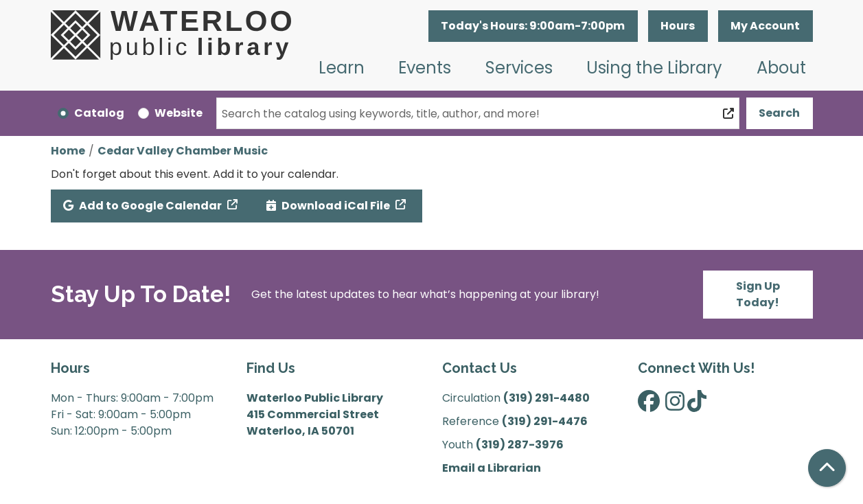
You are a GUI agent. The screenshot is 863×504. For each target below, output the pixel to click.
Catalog (99, 113)
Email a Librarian (492, 468)
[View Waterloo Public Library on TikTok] (697, 405)
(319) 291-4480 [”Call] (546, 398)
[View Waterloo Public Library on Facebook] (649, 405)
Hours (678, 26)
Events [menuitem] (425, 68)
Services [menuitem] (519, 68)
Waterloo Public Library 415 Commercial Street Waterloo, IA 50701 (315, 414)
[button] (533, 26)
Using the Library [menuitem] (654, 68)
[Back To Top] (827, 468)
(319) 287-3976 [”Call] (520, 445)
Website (179, 113)
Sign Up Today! (758, 294)
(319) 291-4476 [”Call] (545, 421)
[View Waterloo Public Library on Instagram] (675, 405)
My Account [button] (765, 26)
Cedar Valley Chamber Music (183, 151)
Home (68, 151)
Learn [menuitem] (342, 68)
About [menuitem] (781, 68)
